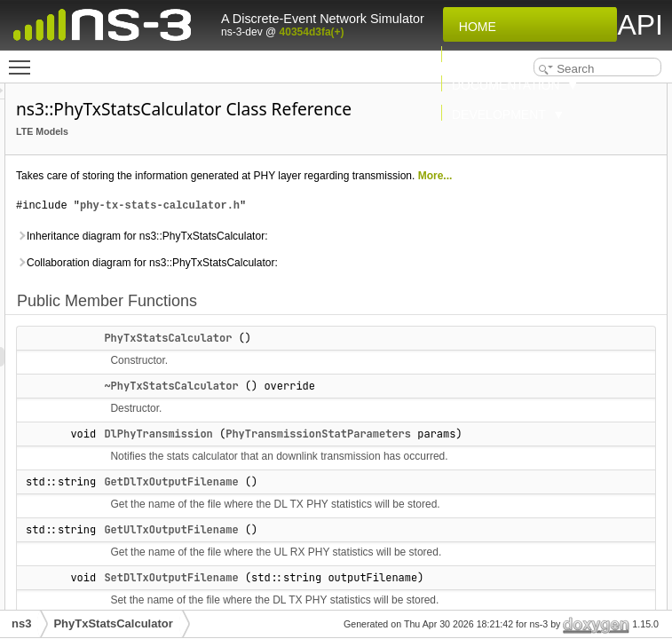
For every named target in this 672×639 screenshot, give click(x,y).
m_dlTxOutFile (525, 386)
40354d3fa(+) (312, 32)
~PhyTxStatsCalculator (393, 509)
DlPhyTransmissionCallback (560, 288)
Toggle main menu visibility (24, 59)
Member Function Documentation (559, 542)
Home (474, 27)
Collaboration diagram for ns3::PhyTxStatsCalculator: (303, 375)
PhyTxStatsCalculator (390, 461)
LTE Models (264, 156)
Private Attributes (518, 347)
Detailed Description (526, 464)
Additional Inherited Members (549, 445)
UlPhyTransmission (538, 249)
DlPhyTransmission (380, 576)
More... (321, 240)
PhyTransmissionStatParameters (426, 596)
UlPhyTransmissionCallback (560, 327)
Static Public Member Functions (555, 269)
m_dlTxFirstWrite (532, 367)
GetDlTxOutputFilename (549, 171)
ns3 (21, 623)
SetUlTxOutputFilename (549, 230)
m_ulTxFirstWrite (532, 406)
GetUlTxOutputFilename (549, 191)
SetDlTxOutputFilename (549, 210)
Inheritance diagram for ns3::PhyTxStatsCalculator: (302, 329)
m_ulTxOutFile (525, 425)
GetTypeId (514, 308)
